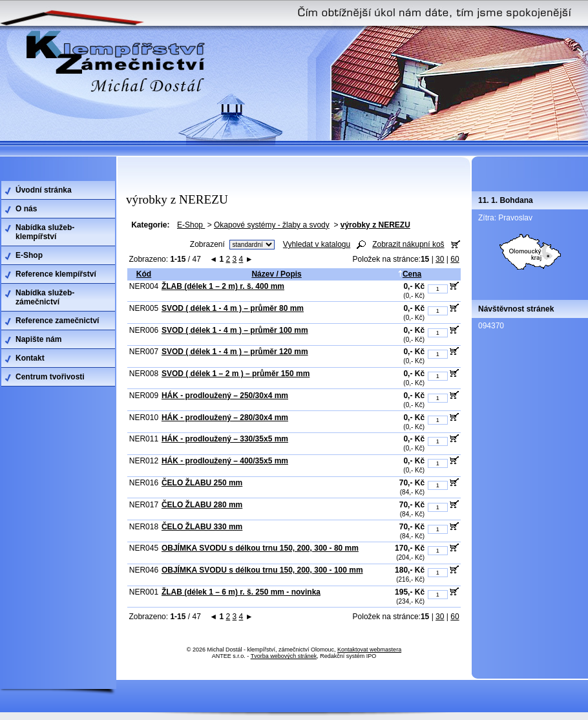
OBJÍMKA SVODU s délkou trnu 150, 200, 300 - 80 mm (260, 548)
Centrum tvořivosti (50, 377)
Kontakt (30, 358)
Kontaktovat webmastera (369, 650)
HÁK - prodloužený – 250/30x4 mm (225, 396)
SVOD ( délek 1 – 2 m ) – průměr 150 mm (236, 374)
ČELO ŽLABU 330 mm (202, 527)
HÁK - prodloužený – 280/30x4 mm (225, 418)
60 (455, 259)
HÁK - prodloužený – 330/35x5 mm (225, 439)
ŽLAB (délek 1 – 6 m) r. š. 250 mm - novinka (241, 592)
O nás (26, 209)
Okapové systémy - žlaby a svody (272, 225)
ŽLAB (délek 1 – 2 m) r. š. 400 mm (223, 286)
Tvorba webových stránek (284, 656)
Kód (144, 274)
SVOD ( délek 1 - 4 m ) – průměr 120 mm (235, 352)
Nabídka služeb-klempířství (45, 232)
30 (440, 259)
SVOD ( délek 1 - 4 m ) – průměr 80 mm (233, 308)
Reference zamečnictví (57, 321)
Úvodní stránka (44, 190)
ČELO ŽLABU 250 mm (202, 483)
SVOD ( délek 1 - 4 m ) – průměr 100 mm (235, 330)
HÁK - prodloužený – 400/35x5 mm (225, 461)
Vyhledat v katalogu (317, 244)
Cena (410, 274)
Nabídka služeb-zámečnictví (45, 297)
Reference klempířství (56, 274)
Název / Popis (276, 274)
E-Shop (191, 225)
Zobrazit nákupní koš (408, 244)
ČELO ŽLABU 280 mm (202, 505)
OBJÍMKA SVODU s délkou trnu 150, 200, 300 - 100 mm (262, 570)
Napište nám (38, 339)
